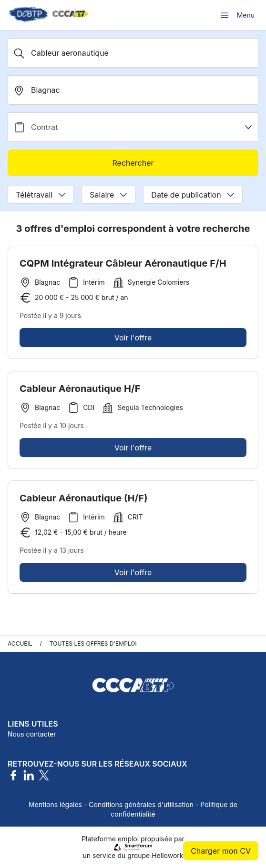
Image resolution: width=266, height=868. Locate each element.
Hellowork (167, 855)
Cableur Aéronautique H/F (80, 391)
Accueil (20, 644)
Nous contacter (32, 734)
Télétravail (41, 195)
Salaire (108, 195)
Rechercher (133, 163)
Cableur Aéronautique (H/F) (83, 500)
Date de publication (193, 195)
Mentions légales (55, 804)
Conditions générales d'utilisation (141, 804)
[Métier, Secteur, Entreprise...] (133, 53)
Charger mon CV (221, 851)
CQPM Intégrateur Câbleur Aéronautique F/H (123, 263)
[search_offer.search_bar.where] (133, 90)
